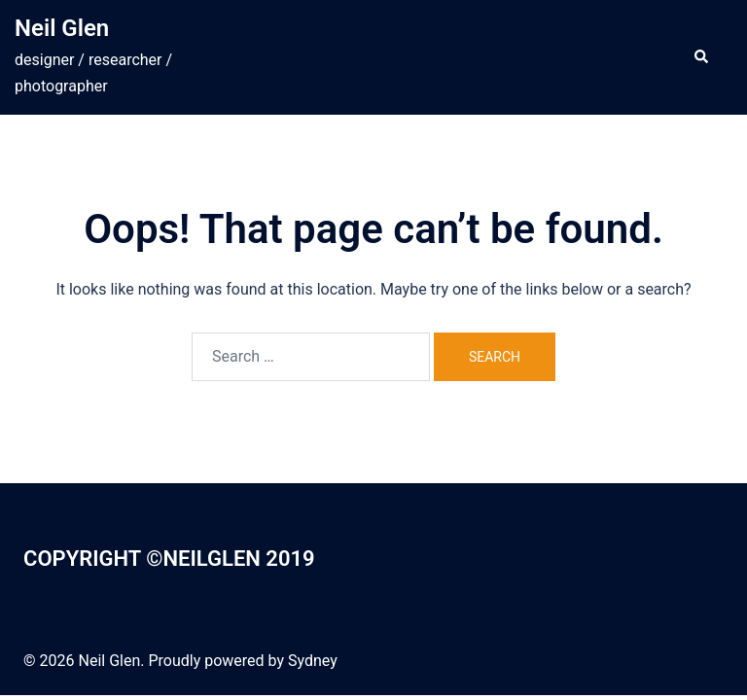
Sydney (313, 661)
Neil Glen (62, 28)
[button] (700, 57)
